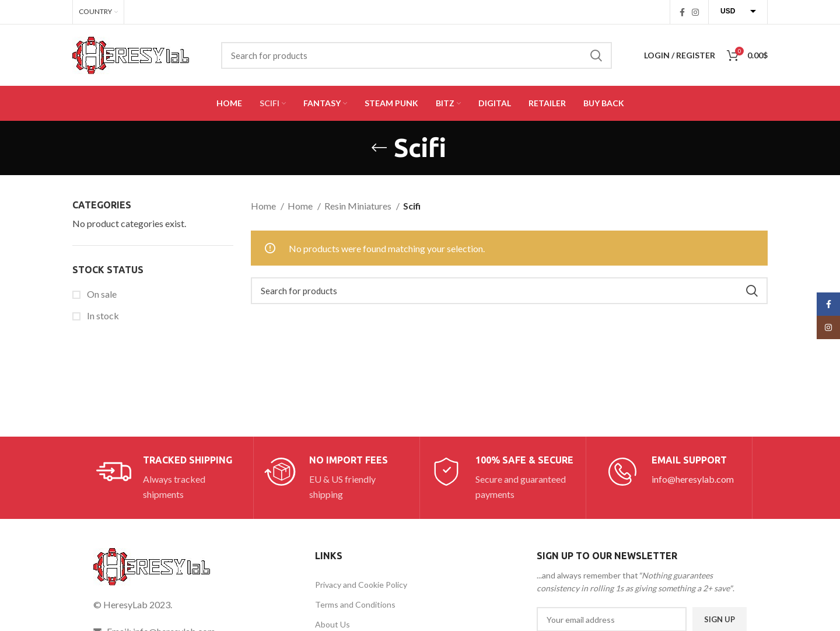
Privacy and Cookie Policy (361, 585)
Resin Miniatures (359, 206)
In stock (102, 315)
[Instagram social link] (695, 12)
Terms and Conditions (355, 604)
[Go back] (379, 148)
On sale (101, 294)
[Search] (416, 55)
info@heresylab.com (693, 479)
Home (264, 206)
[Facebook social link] (682, 12)
